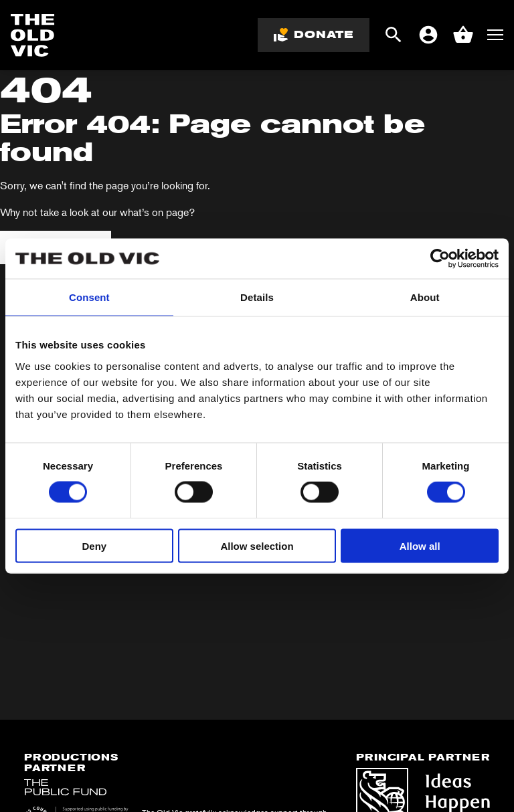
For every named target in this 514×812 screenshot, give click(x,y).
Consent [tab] (89, 297)
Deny (94, 545)
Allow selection (257, 545)
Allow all (420, 545)
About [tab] (425, 297)
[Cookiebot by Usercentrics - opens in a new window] (440, 259)
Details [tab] (257, 297)
